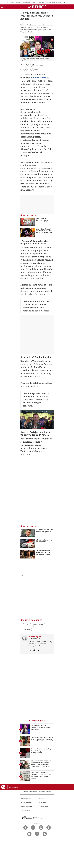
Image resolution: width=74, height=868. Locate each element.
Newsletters (26, 798)
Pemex (39, 2)
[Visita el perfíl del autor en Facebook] (30, 651)
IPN (64, 2)
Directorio (43, 798)
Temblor (33, 2)
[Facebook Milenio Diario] (25, 828)
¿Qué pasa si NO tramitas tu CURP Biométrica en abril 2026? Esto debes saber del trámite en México (42, 775)
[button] (2, 8)
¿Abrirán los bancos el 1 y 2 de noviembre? (45, 541)
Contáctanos (27, 802)
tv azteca (27, 625)
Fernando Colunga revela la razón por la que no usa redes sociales (45, 531)
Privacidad (43, 802)
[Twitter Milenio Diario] (33, 828)
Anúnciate (26, 811)
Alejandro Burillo (50, 2)
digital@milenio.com (34, 639)
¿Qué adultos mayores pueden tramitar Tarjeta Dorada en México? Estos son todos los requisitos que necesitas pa (41, 764)
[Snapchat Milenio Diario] (45, 834)
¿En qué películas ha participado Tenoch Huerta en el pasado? (43, 552)
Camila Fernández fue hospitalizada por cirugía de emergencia (41, 727)
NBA (43, 2)
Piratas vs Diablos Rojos (23, 2)
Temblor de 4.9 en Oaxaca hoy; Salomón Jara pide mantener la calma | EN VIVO (41, 751)
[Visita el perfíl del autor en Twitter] (39, 651)
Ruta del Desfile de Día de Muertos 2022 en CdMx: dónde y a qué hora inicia (45, 231)
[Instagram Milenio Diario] (41, 828)
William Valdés (39, 78)
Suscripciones (27, 806)
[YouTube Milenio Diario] (29, 834)
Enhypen (59, 2)
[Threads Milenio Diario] (49, 828)
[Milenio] (37, 7)
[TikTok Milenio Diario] (37, 834)
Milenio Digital (27, 64)
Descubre (27, 630)
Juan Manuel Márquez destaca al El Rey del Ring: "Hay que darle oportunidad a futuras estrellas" (42, 739)
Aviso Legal (44, 806)
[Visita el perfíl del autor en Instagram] (34, 651)
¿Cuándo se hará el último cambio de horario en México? (43, 220)
